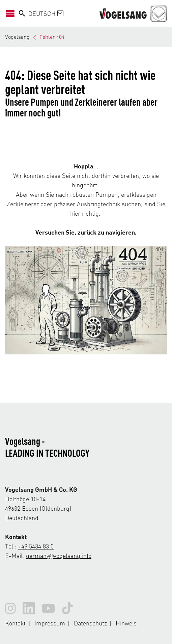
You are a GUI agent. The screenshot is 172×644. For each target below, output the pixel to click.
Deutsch (46, 13)
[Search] (22, 14)
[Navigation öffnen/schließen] (12, 14)
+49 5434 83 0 (36, 546)
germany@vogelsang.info (59, 555)
